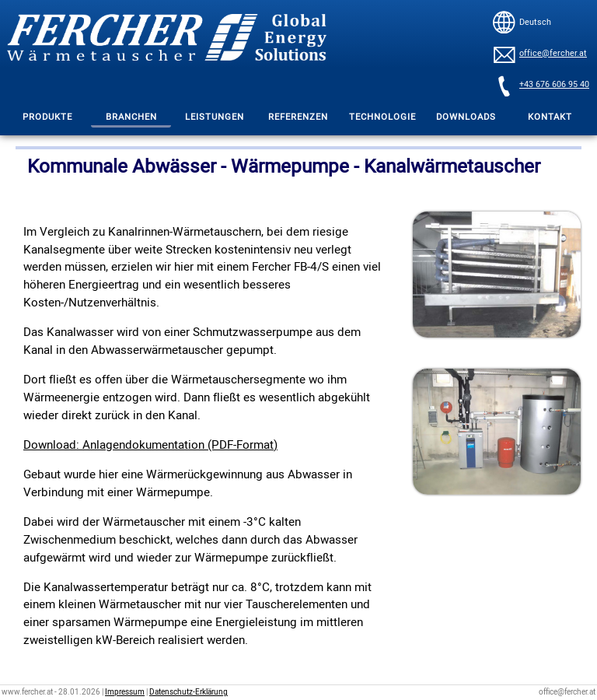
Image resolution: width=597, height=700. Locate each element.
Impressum (125, 692)
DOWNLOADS (466, 117)
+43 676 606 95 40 (554, 85)
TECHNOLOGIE (382, 117)
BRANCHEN (131, 117)
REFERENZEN (298, 117)
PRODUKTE (47, 117)
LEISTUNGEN (215, 117)
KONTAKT (550, 117)
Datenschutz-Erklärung (189, 692)
